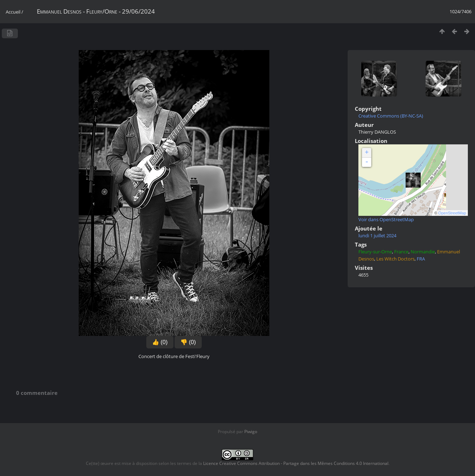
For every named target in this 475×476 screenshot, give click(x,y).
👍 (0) (160, 342)
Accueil (13, 12)
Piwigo (251, 432)
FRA (421, 259)
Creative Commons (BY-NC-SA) (391, 116)
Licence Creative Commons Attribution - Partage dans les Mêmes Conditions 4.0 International (296, 463)
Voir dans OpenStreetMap (386, 219)
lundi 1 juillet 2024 (377, 235)
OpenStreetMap (452, 213)
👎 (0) (188, 342)
